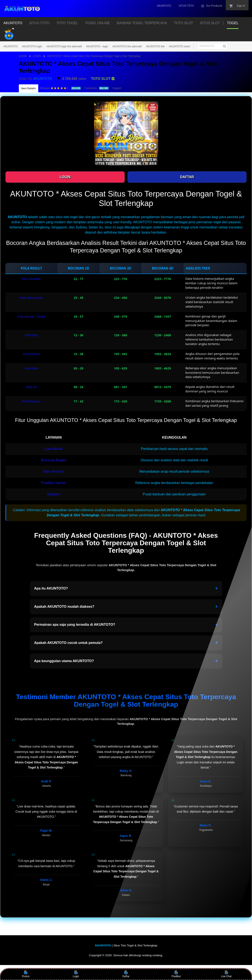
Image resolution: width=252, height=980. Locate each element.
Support (117, 88)
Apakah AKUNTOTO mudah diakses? (126, 607)
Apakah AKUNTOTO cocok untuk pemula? (126, 643)
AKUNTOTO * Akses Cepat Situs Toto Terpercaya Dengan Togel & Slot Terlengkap (94, 56)
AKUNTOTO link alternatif (127, 46)
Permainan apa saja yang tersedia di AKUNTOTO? (126, 625)
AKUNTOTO (10, 46)
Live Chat (226, 974)
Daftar (126, 974)
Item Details (29, 88)
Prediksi (176, 974)
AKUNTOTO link (155, 46)
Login (76, 974)
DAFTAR (187, 177)
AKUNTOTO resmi (179, 46)
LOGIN (23, 56)
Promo (26, 974)
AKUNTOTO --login (97, 46)
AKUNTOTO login (32, 46)
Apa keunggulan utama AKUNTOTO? (126, 661)
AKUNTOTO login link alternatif (64, 46)
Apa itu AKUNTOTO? (126, 588)
